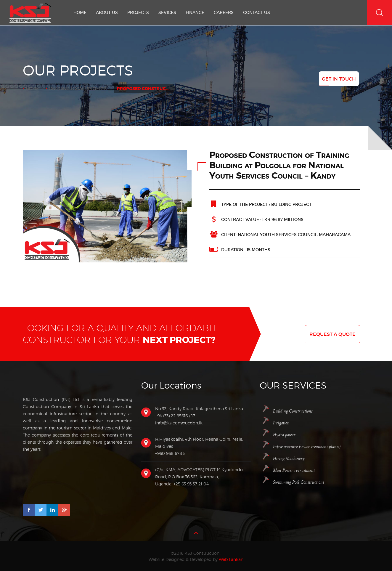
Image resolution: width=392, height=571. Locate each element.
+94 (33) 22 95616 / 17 (175, 416)
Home (32, 88)
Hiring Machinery (289, 459)
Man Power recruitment (294, 470)
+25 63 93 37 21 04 (191, 484)
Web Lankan (231, 559)
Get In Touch (339, 79)
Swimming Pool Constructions (299, 482)
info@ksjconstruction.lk (179, 423)
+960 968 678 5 (170, 453)
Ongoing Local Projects (78, 88)
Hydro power (284, 435)
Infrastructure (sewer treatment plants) (307, 447)
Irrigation (281, 423)
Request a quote (332, 334)
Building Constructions (293, 411)
